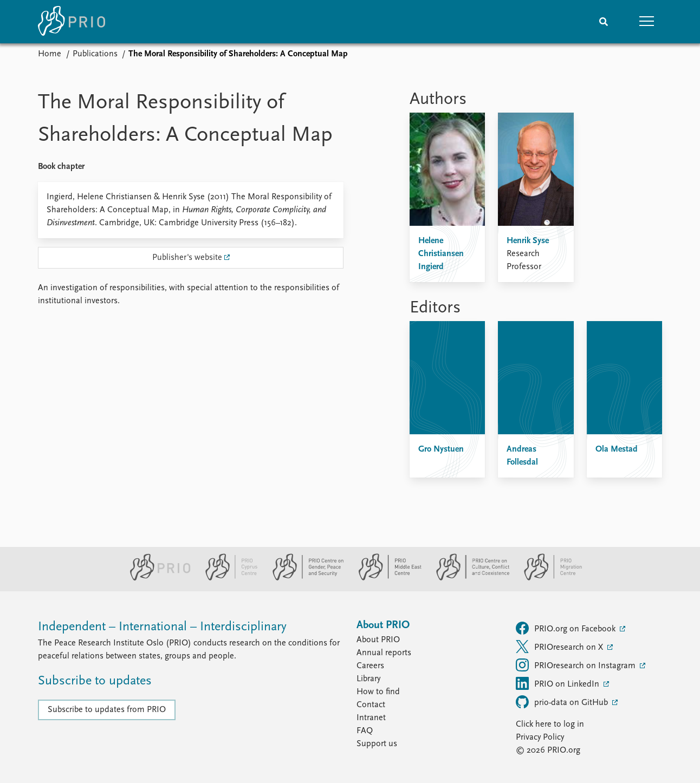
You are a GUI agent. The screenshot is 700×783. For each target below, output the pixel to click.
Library (368, 679)
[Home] (72, 22)
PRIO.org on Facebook (567, 628)
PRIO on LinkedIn (559, 683)
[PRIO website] (156, 578)
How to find (378, 692)
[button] (647, 22)
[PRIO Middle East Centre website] (385, 578)
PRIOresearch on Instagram (577, 665)
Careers (370, 666)
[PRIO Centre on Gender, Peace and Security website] (304, 578)
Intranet (371, 718)
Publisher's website (187, 258)
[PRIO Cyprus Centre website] (227, 578)
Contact (371, 705)
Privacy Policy (540, 738)
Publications (95, 54)
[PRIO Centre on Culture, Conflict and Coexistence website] (468, 578)
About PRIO (378, 640)
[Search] (604, 22)
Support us (377, 744)
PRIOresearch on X (560, 647)
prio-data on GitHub (563, 702)
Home (50, 54)
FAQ (365, 731)
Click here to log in (550, 725)
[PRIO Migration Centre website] (547, 578)
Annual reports (384, 653)
